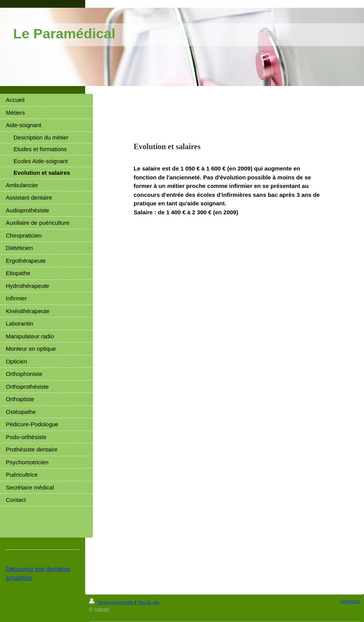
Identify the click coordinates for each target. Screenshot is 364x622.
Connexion (350, 601)
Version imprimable (112, 602)
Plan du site (148, 602)
